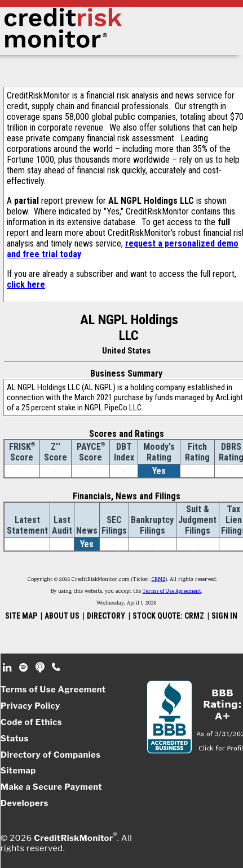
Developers (25, 803)
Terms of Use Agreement (172, 592)
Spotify (25, 668)
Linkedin (8, 668)
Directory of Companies (50, 755)
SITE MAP (21, 616)
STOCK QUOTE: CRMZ (168, 616)
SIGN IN (224, 616)
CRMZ (159, 580)
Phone (57, 668)
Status (15, 739)
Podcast (41, 668)
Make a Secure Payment (51, 787)
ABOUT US (62, 616)
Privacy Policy (30, 706)
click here (26, 285)
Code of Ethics (31, 722)
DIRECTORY (106, 616)
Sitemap (18, 771)
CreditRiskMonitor (73, 838)
